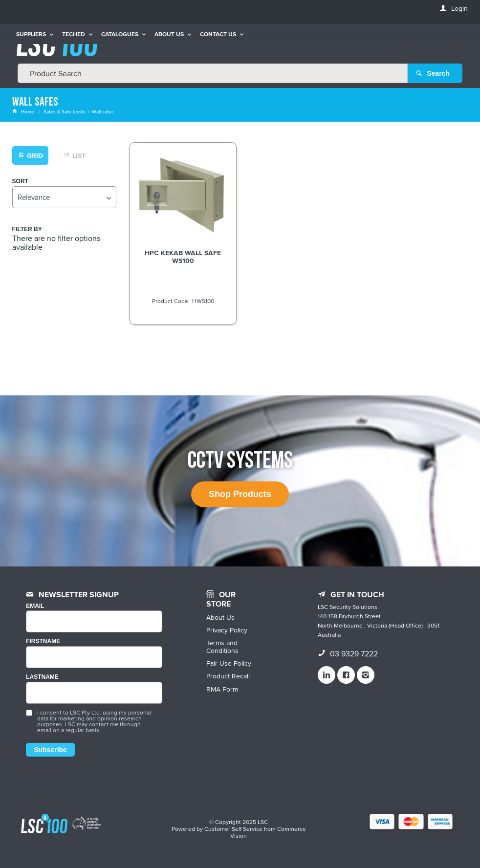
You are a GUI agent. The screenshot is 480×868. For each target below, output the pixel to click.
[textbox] (213, 73)
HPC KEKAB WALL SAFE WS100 (183, 257)
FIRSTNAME (43, 641)
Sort (20, 182)
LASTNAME (42, 677)
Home (24, 111)
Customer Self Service (233, 829)
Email (35, 606)
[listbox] (64, 197)
